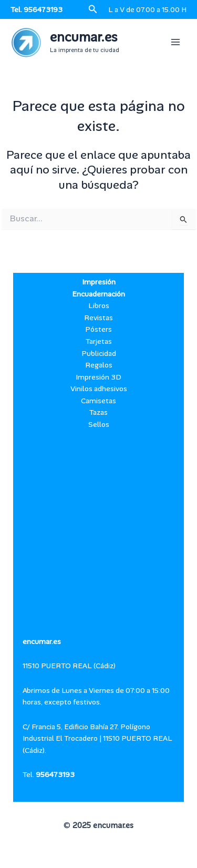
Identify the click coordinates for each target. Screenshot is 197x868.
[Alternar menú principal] (175, 42)
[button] (93, 10)
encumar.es (84, 37)
